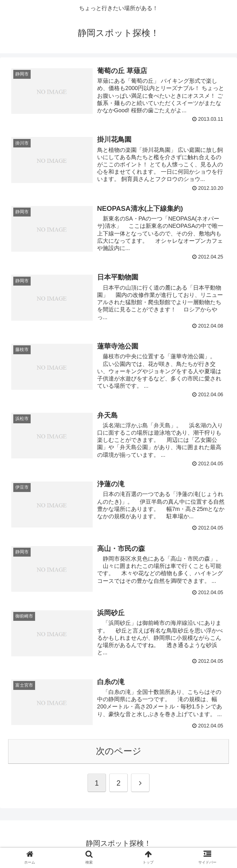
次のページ (119, 752)
